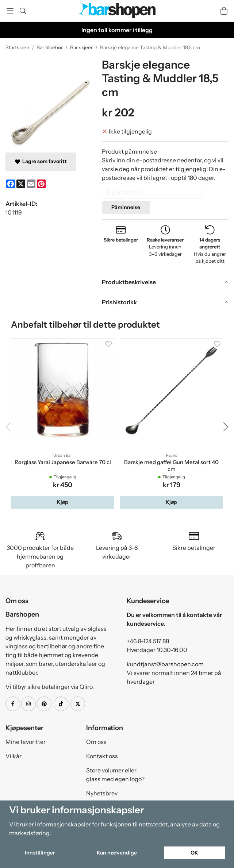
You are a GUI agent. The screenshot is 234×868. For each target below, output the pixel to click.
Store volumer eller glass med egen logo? (115, 775)
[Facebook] (11, 184)
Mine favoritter (26, 742)
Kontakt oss (102, 756)
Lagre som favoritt (41, 161)
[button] (63, 502)
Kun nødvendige (117, 853)
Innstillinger (40, 853)
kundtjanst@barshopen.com (165, 664)
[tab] (165, 282)
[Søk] (23, 11)
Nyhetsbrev (102, 793)
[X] (21, 184)
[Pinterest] (41, 184)
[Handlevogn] (224, 11)
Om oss (96, 742)
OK (194, 853)
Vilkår (14, 756)
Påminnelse (126, 207)
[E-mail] (31, 184)
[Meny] (10, 11)
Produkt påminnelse (129, 151)
